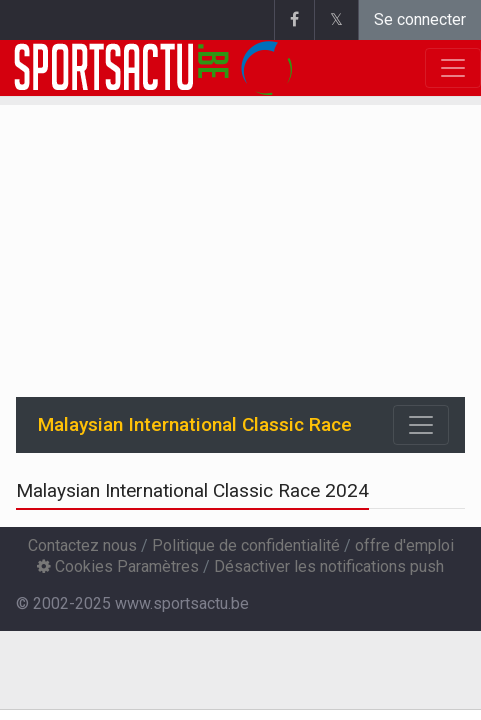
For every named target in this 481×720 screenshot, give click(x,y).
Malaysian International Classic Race (195, 424)
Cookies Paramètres (118, 566)
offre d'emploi (404, 545)
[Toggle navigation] (421, 425)
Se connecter (420, 19)
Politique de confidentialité (246, 545)
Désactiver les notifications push (329, 566)
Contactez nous (82, 545)
